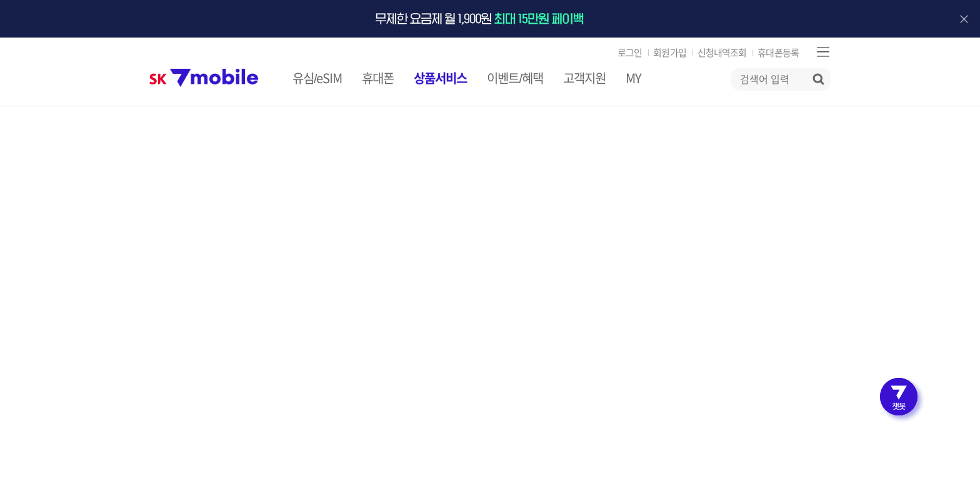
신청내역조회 (722, 53)
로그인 (630, 53)
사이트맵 (823, 52)
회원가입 (669, 53)
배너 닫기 (964, 19)
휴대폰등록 (778, 53)
